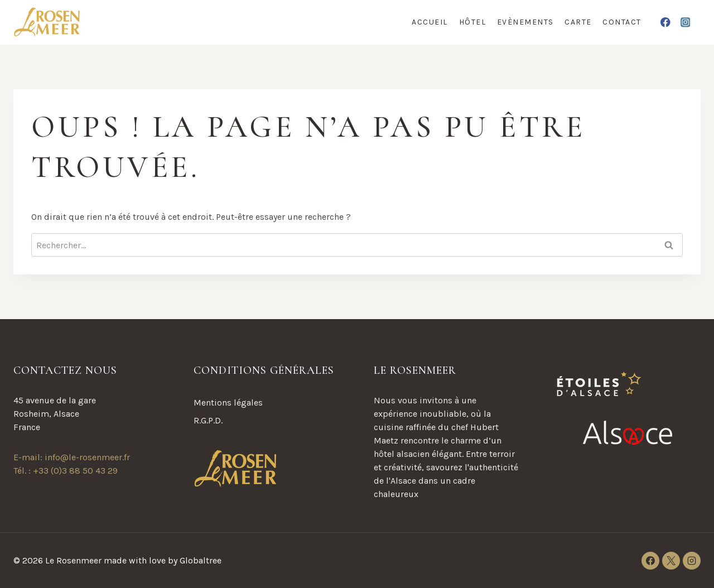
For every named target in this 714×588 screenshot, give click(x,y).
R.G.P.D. (208, 420)
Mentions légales (228, 403)
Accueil (430, 22)
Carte (578, 22)
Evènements (525, 22)
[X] (671, 561)
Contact (622, 22)
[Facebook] (666, 22)
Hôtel (473, 22)
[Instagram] (685, 22)
